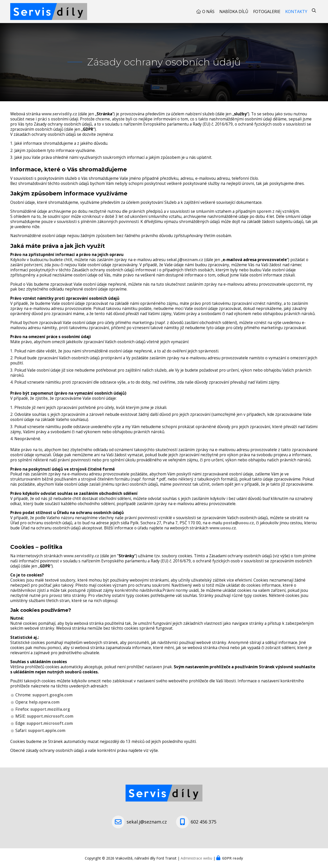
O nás (208, 12)
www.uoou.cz (223, 528)
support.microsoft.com (50, 716)
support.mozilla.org (50, 709)
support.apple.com (47, 731)
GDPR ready (233, 858)
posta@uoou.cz (239, 523)
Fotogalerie (267, 12)
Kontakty (296, 12)
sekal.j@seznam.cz (185, 260)
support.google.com (52, 695)
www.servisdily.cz (59, 114)
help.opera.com (44, 702)
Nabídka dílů (234, 12)
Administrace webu (196, 858)
